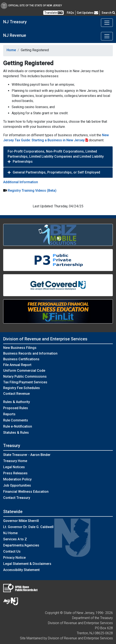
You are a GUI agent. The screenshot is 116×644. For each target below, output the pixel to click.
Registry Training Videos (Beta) (32, 191)
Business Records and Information (30, 353)
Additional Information (21, 182)
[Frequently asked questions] (70, 13)
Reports (9, 414)
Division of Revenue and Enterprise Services (45, 339)
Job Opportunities (17, 485)
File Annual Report (17, 365)
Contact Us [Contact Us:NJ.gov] (12, 551)
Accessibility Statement (21, 570)
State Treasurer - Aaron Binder (27, 455)
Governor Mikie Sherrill (21, 521)
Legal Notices (14, 467)
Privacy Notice (14, 558)
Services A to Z (15, 539)
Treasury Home (15, 461)
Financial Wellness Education (26, 492)
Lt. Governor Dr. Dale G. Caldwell (28, 527)
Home (11, 50)
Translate (53, 13)
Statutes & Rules (16, 433)
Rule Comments (16, 420)
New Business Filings (20, 348)
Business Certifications (21, 359)
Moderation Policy (17, 479)
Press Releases (15, 473)
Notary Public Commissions (25, 376)
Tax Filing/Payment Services (25, 382)
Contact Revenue (16, 394)
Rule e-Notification (18, 426)
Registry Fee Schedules (22, 388)
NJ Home (10, 533)
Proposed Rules (16, 408)
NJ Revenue (15, 35)
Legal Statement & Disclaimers (27, 564)
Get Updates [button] (87, 13)
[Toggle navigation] (107, 23)
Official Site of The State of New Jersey (31, 6)
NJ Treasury (15, 22)
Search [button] (108, 13)
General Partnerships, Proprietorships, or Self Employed (56, 172)
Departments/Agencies (21, 545)
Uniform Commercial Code (24, 371)
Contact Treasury (17, 498)
